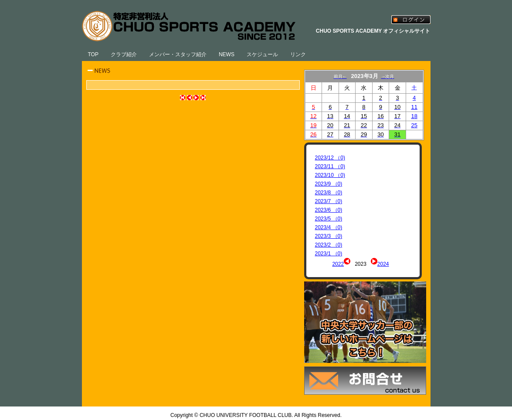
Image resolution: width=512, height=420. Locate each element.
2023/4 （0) (329, 227)
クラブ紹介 (124, 54)
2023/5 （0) (329, 219)
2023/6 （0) (329, 210)
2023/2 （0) (329, 245)
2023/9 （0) (329, 184)
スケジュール (262, 54)
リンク (298, 54)
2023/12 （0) (330, 158)
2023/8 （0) (329, 193)
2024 (383, 264)
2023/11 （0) (330, 166)
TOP (93, 54)
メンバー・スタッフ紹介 (178, 54)
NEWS (227, 54)
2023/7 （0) (329, 201)
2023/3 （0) (329, 236)
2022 (338, 264)
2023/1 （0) (329, 254)
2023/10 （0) (330, 175)
